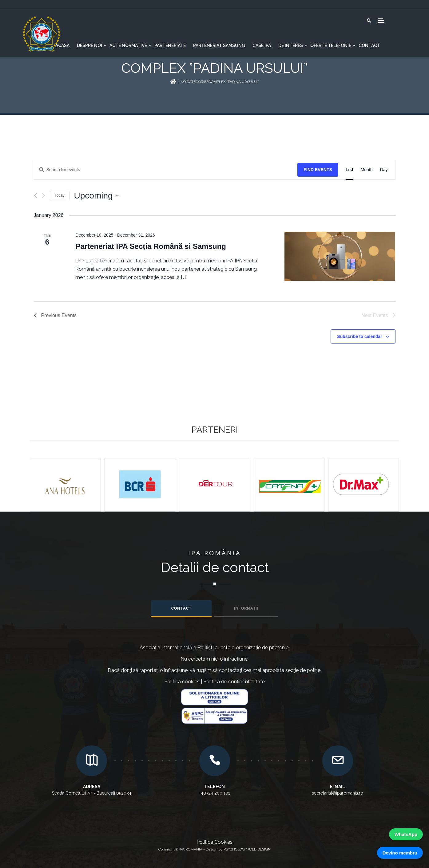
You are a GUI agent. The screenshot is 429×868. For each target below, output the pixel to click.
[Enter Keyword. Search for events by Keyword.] (166, 170)
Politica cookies (182, 682)
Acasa (62, 45)
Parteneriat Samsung (219, 45)
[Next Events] (44, 196)
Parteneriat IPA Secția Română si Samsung (151, 246)
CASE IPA (262, 45)
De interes (291, 45)
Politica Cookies (215, 842)
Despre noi (89, 45)
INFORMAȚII (246, 608)
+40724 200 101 (215, 793)
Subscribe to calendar (359, 336)
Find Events (318, 170)
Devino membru (400, 853)
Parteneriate (170, 45)
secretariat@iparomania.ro (338, 793)
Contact (369, 45)
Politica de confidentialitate (234, 682)
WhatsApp (406, 834)
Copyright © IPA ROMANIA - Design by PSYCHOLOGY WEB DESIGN (215, 849)
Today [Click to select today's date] (60, 195)
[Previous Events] (36, 196)
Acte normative (128, 45)
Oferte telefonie (331, 45)
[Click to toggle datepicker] (96, 196)
